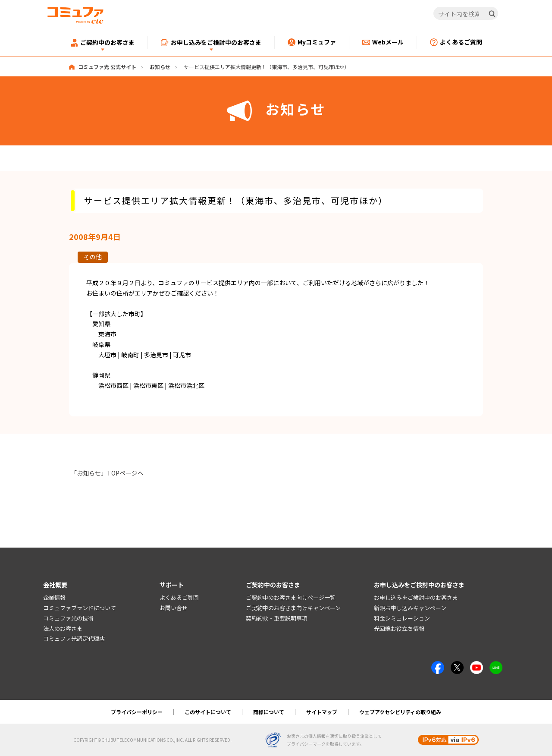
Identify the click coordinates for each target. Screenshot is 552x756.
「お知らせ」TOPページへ (107, 473)
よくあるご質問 (179, 597)
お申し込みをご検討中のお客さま (416, 597)
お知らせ (160, 67)
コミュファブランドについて (80, 608)
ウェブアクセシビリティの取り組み (400, 712)
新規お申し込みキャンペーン (410, 608)
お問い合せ (174, 608)
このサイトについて (208, 712)
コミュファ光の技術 (68, 618)
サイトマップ (322, 712)
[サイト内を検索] (466, 14)
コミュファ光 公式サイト (107, 67)
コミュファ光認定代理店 (74, 639)
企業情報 (54, 597)
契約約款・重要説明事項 (277, 618)
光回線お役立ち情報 (399, 628)
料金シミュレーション (402, 618)
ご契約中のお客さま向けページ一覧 (291, 597)
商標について (269, 712)
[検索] (492, 14)
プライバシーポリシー (137, 712)
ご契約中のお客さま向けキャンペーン (293, 608)
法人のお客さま (63, 628)
